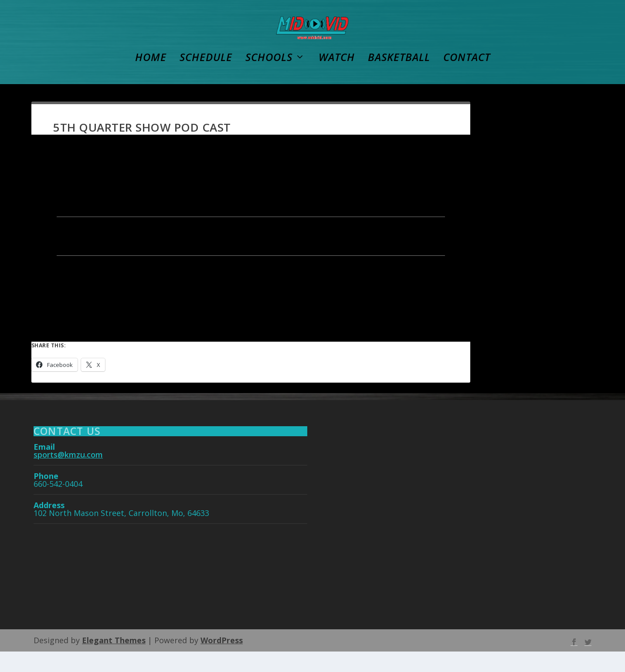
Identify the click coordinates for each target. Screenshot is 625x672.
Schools (269, 79)
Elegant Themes (114, 661)
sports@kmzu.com (68, 475)
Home (151, 79)
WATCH (337, 79)
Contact (467, 79)
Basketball (399, 79)
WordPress (222, 661)
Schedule (206, 79)
